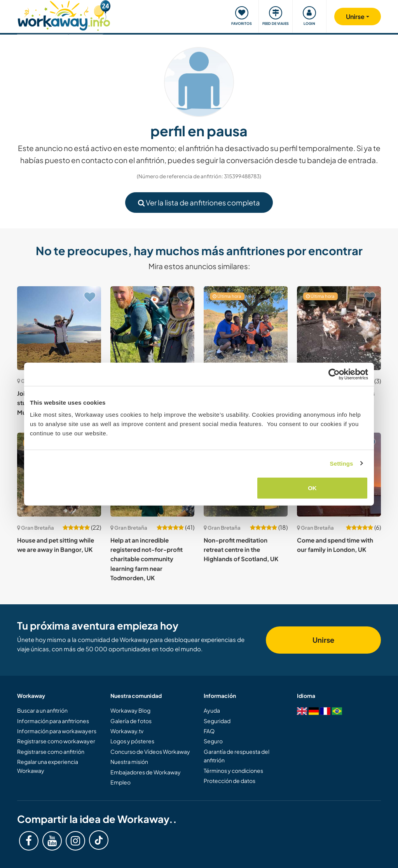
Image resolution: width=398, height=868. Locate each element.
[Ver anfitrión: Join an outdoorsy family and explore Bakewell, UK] (152, 328)
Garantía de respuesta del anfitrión (237, 756)
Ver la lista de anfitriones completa (199, 203)
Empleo (120, 782)
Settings (342, 463)
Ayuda (212, 710)
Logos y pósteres (132, 741)
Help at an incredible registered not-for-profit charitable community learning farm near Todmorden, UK (147, 559)
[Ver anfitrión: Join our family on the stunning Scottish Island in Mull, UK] (59, 328)
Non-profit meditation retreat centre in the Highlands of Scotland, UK (241, 550)
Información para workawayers (57, 731)
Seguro (213, 741)
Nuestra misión (129, 762)
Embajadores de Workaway (146, 772)
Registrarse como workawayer (56, 741)
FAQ (209, 731)
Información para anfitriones (53, 721)
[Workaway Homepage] (64, 15)
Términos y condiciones (233, 771)
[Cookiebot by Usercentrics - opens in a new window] (334, 374)
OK (312, 488)
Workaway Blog (130, 710)
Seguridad (217, 721)
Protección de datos (230, 781)
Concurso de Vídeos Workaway (150, 751)
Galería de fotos (131, 721)
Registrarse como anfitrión (51, 751)
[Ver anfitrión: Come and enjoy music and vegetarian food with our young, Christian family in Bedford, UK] (246, 328)
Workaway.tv (127, 731)
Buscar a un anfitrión (42, 710)
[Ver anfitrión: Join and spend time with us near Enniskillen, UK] (339, 328)
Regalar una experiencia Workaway (48, 766)
